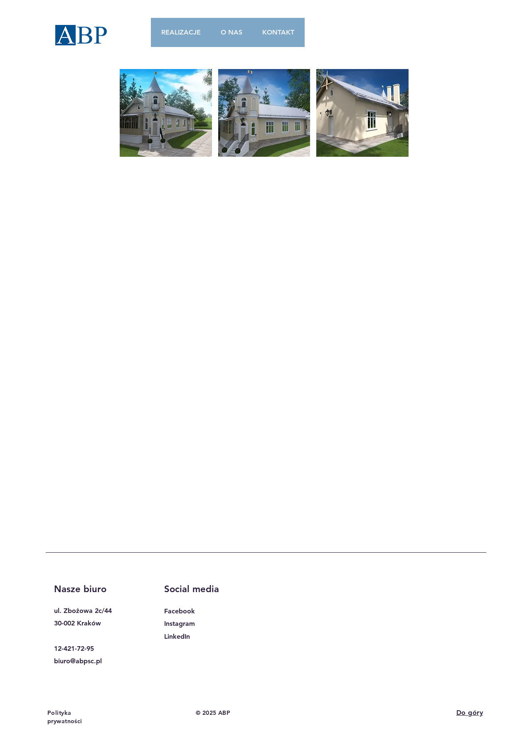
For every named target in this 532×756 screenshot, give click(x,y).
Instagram (180, 624)
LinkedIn (177, 636)
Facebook (180, 611)
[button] (166, 113)
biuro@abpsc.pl (78, 661)
